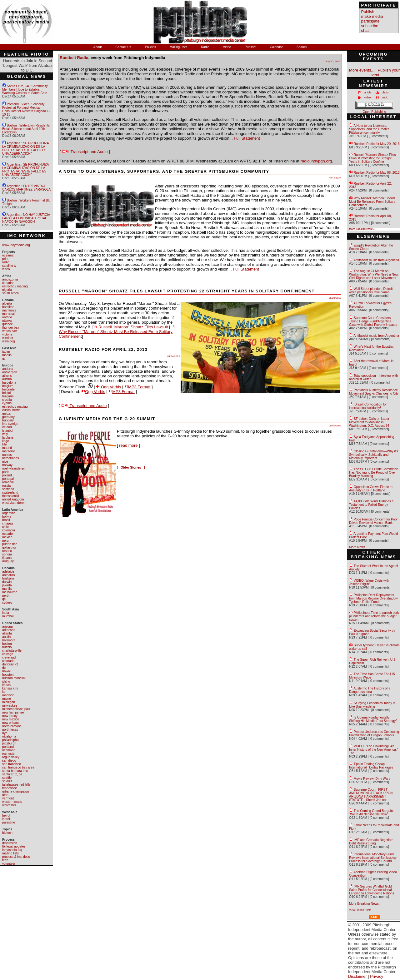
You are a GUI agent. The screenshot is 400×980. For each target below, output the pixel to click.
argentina (9, 513)
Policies (151, 47)
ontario (7, 317)
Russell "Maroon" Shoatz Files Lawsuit (131, 327)
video (6, 269)
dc (4, 668)
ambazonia (10, 279)
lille (5, 444)
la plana (8, 438)
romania (8, 482)
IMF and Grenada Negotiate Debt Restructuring (371, 842)
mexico (7, 537)
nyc (5, 733)
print (5, 259)
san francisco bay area (18, 767)
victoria (7, 334)
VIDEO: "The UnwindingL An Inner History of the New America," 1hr (373, 750)
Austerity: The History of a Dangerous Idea (370, 690)
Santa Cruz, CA (18, 86)
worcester (9, 805)
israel (6, 819)
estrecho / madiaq (15, 286)
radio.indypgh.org (316, 161)
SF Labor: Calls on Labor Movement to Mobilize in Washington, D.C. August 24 (369, 422)
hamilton (8, 307)
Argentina (13, 143)
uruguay (8, 561)
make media (372, 16)
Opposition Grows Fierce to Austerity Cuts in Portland (371, 489)
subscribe (370, 26)
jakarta (7, 585)
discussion (10, 843)
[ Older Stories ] (131, 468)
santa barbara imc (15, 771)
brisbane (8, 578)
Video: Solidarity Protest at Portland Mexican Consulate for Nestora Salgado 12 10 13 (26, 109)
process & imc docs (16, 857)
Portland (13, 104)
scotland (8, 489)
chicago (8, 654)
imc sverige (10, 424)
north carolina (12, 726)
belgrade (8, 389)
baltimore (9, 640)
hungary (8, 420)
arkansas (9, 630)
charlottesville (12, 651)
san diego (9, 761)
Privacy (377, 976)
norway (7, 465)
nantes (7, 455)
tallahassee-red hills (16, 785)
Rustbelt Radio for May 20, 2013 (377, 144)
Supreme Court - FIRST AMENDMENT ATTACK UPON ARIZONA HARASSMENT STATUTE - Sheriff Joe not (371, 795)
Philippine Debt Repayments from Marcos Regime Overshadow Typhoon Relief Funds (373, 598)
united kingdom (13, 499)
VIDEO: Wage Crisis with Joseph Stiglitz (369, 582)
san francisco (12, 764)
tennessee (10, 788)
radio (6, 262)
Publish (368, 12)
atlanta (7, 633)
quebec (7, 324)
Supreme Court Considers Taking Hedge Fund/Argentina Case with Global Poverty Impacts (373, 321)
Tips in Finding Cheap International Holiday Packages (371, 766)
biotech (7, 833)
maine (7, 699)
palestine (9, 822)
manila (7, 355)
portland (8, 747)
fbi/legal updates (14, 846)
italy (5, 434)
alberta (7, 303)
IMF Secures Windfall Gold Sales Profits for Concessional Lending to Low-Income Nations (372, 890)
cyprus (7, 403)
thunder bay (11, 328)
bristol (6, 393)
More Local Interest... (362, 229)
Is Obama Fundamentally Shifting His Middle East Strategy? (373, 719)
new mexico (11, 719)
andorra (8, 369)
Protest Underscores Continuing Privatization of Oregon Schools (374, 734)
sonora (7, 554)
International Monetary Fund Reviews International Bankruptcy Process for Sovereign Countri (373, 858)
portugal (8, 479)
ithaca (6, 685)
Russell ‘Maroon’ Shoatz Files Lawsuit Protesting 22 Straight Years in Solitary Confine (372, 158)
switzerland (10, 492)
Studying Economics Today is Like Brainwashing (372, 705)
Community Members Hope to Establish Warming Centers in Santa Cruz (25, 90)
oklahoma (9, 736)
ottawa (7, 321)
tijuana (7, 558)
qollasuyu (9, 547)
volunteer (9, 864)
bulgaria (8, 396)
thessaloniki (10, 496)
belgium (8, 386)
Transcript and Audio (85, 152)
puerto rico (10, 544)
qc (4, 358)
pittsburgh (9, 743)
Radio (206, 47)
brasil (6, 520)
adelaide (8, 572)
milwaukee (10, 706)
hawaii (7, 671)
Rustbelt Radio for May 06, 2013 (377, 173)
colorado (8, 661)
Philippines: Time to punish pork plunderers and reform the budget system (374, 616)
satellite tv (9, 266)
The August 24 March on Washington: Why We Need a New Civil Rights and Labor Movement (374, 274)
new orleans (11, 723)
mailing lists (10, 853)
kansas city (10, 688)
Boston (12, 125)
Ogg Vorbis (111, 387)
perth (6, 596)
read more (128, 445)
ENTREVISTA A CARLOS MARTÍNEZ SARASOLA (26, 188)
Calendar (277, 47)
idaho (6, 682)
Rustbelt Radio (74, 58)
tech (5, 860)
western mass (12, 802)
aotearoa (8, 575)
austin (6, 637)
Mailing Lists (179, 47)
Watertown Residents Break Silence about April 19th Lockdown (26, 129)
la (3, 692)
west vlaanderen (14, 503)
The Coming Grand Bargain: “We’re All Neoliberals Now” (371, 813)
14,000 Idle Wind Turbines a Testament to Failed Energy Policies (371, 505)
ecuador (8, 534)
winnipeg (8, 341)
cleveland (9, 657)
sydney (7, 602)
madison (8, 695)
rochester (9, 754)
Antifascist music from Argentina (376, 260)
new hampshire (13, 712)
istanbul (8, 431)
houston (8, 675)
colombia (9, 530)
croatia (7, 400)
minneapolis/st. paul (16, 709)
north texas (10, 730)
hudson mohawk (14, 678)
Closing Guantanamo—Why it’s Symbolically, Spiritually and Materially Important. (374, 455)
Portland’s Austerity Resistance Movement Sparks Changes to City (374, 392)
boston (7, 644)
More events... (362, 70)
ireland (7, 427)
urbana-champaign (15, 791)
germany (8, 417)
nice (5, 462)
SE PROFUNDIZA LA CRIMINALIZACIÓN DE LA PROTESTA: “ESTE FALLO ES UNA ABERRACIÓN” (25, 148)
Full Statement (247, 138)
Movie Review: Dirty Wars (372, 779)
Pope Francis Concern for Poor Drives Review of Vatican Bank (373, 521)
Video (227, 47)
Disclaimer (357, 976)
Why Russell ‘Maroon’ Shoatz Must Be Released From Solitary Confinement (372, 202)
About (98, 47)
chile (5, 527)
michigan (9, 702)
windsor (8, 338)
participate (370, 21)
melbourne (10, 592)
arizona (7, 627)
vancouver (10, 331)
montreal (8, 314)
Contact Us (124, 47)
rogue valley (11, 757)
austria (7, 379)
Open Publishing (374, 112)
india (6, 613)
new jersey (10, 716)
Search (302, 47)
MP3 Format (139, 387)
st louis (7, 781)
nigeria (7, 290)
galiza (6, 413)
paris (6, 472)
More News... (358, 547)
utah (5, 795)
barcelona (9, 383)
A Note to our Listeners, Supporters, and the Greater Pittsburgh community (369, 129)
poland (7, 475)
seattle (7, 778)
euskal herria (11, 410)
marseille (9, 451)
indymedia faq (12, 850)
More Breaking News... (365, 904)
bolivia (7, 517)
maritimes (9, 310)
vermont (8, 798)
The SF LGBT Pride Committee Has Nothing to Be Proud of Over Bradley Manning (374, 473)
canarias (8, 283)
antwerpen (10, 372)
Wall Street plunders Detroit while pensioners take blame (371, 291)
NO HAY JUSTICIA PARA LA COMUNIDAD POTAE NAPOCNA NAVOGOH (26, 218)
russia (6, 486)
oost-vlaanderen (14, 468)
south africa (10, 293)
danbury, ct (10, 664)
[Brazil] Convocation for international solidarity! (368, 406)
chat (365, 30)
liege (6, 441)
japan (6, 352)
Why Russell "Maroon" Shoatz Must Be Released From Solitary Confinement (117, 332)
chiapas (8, 523)
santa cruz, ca (12, 774)
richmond (9, 750)
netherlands (11, 458)
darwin (7, 582)
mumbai (8, 616)
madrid (7, 448)
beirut (6, 816)
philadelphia (11, 740)
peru (5, 541)
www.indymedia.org (16, 245)
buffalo (7, 647)
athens (7, 376)
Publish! (251, 47)
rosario (7, 551)
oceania (8, 255)
